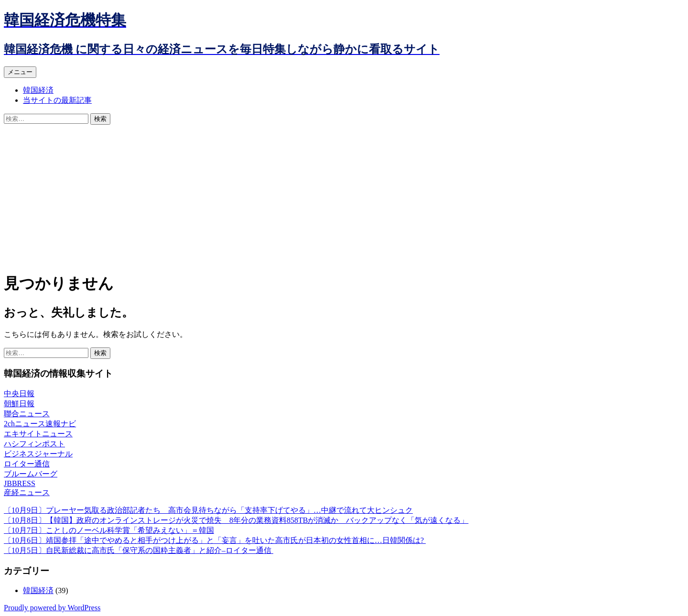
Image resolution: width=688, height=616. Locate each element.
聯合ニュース (27, 414)
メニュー (20, 72)
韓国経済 (38, 90)
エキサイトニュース (38, 434)
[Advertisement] (344, 196)
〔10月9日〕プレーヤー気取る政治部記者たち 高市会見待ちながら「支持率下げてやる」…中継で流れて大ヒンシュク (208, 510)
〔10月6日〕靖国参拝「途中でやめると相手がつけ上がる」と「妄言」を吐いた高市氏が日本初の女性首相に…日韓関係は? (215, 540)
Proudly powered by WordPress (52, 608)
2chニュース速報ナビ (40, 424)
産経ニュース (27, 492)
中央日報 (19, 394)
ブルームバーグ (31, 474)
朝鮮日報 (19, 404)
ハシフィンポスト (34, 444)
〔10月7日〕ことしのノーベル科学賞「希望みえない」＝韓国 (109, 530)
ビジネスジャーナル (38, 454)
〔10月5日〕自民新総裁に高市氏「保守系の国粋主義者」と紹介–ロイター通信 (139, 550)
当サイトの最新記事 (57, 100)
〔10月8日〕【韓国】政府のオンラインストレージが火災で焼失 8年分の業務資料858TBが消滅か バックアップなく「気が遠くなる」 (236, 520)
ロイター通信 (27, 464)
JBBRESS (20, 483)
